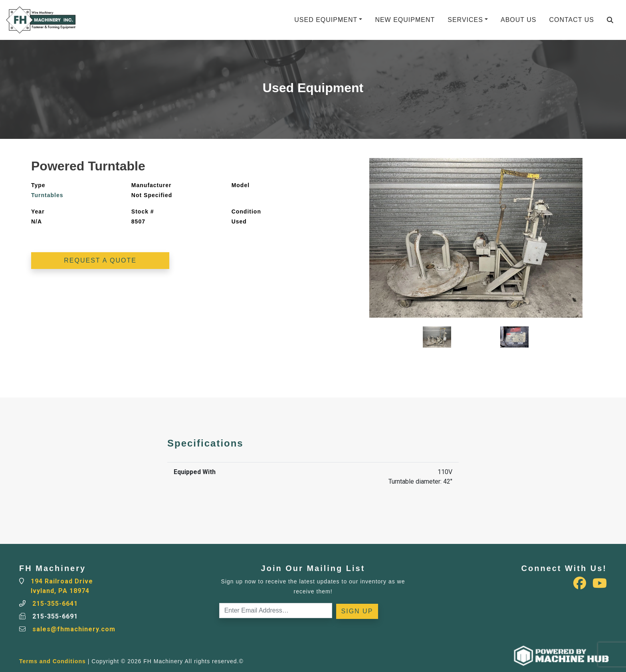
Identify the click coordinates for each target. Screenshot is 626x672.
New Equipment (405, 20)
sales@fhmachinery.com (74, 629)
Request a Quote (100, 260)
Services (465, 20)
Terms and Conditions (52, 661)
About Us (519, 20)
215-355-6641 (55, 604)
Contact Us (572, 20)
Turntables (47, 195)
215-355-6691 (55, 616)
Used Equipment (326, 20)
